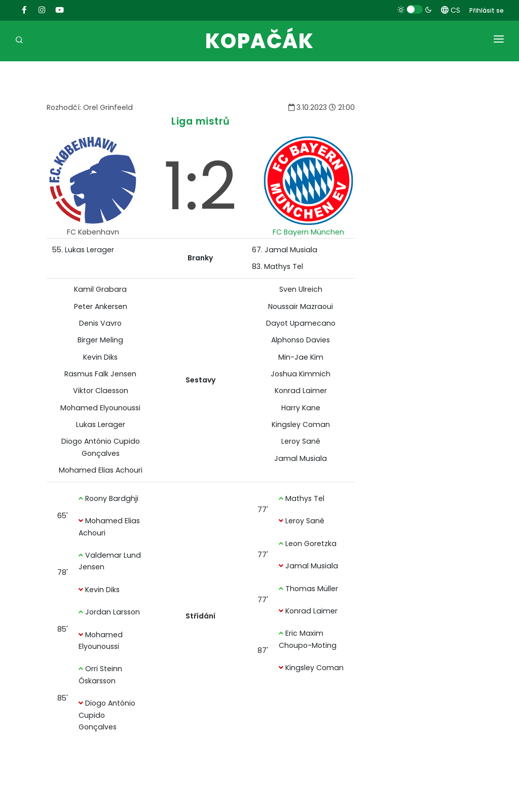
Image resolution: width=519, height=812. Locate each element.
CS (451, 10)
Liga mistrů (201, 121)
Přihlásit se (487, 10)
